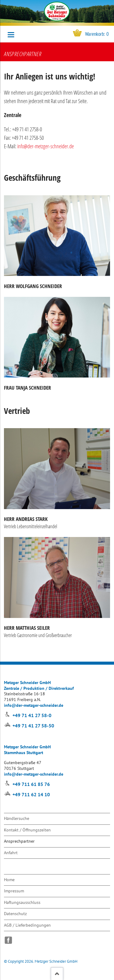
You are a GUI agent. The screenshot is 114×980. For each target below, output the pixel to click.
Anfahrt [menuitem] (11, 852)
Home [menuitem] (9, 879)
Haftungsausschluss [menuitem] (22, 902)
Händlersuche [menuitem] (17, 818)
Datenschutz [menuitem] (15, 913)
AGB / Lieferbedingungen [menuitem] (27, 925)
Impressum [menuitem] (14, 891)
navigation (11, 35)
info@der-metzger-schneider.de (46, 146)
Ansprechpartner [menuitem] (19, 841)
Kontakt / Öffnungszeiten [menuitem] (27, 830)
